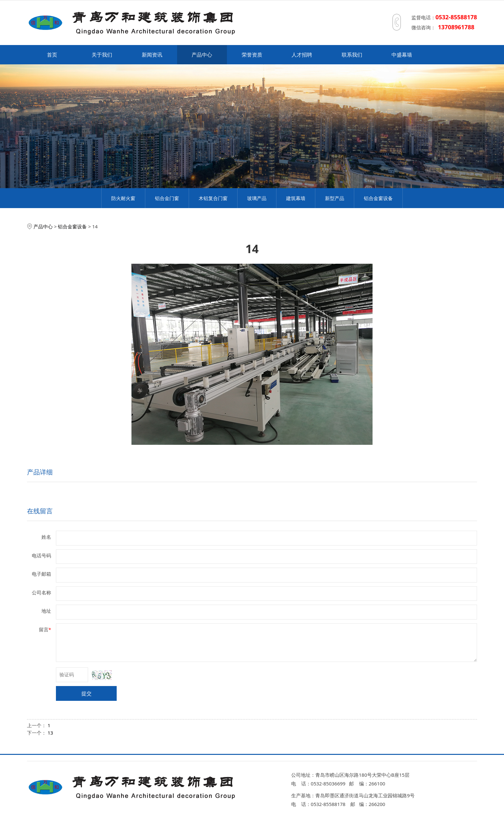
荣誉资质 (252, 55)
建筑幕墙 (296, 198)
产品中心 (202, 55)
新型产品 (335, 198)
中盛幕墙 (402, 55)
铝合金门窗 (167, 198)
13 (50, 733)
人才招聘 (302, 55)
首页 (52, 55)
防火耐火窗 (123, 198)
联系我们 (352, 55)
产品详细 (40, 472)
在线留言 (40, 511)
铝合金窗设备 (378, 198)
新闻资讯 (152, 55)
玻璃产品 (257, 198)
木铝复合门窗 (213, 198)
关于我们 (102, 55)
